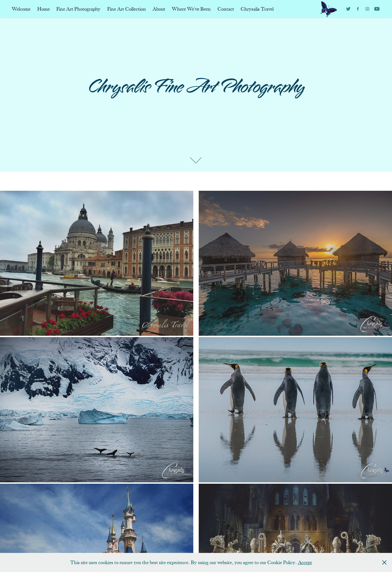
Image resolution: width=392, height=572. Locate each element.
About (159, 9)
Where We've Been (191, 9)
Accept (305, 562)
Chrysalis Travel (257, 9)
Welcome (21, 9)
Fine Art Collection (127, 9)
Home (44, 9)
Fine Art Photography (78, 9)
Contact (226, 9)
